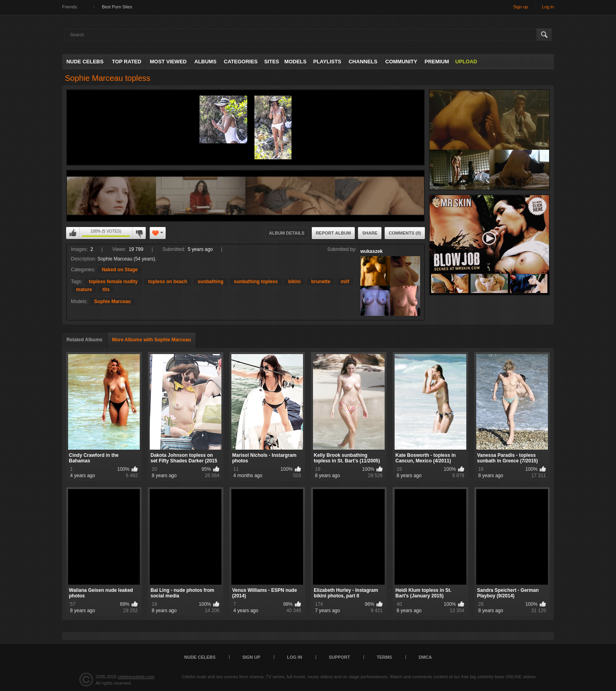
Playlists (327, 62)
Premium (437, 62)
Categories (241, 62)
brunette (321, 282)
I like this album (73, 233)
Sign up (521, 7)
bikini (294, 282)
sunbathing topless (256, 282)
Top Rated (127, 62)
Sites (272, 62)
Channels (363, 62)
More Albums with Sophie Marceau (151, 340)
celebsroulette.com (136, 677)
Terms (384, 657)
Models (295, 62)
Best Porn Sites (117, 7)
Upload (466, 62)
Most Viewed (168, 62)
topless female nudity (113, 282)
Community (401, 62)
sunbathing (210, 282)
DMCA (425, 657)
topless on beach (168, 282)
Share (370, 233)
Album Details (287, 233)
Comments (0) (405, 233)
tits (106, 290)
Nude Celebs (85, 62)
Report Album (333, 233)
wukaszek (372, 251)
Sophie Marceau (112, 301)
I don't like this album (139, 233)
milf (345, 282)
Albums (205, 62)
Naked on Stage (120, 270)
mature (84, 290)
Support (339, 657)
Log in (548, 7)
